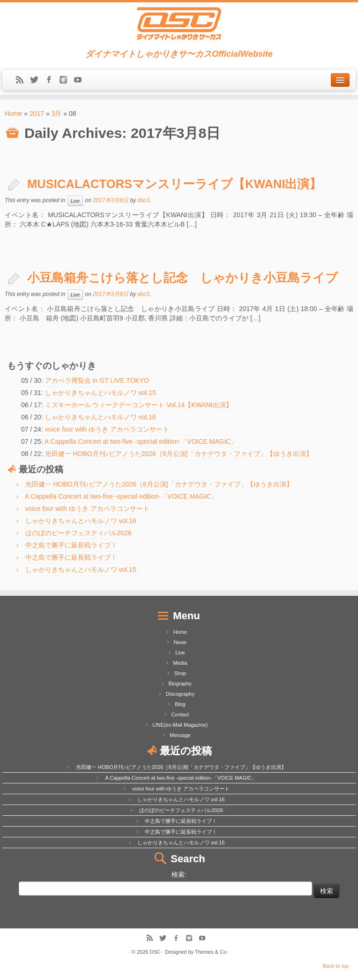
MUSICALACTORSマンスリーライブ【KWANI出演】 (175, 184)
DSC (155, 952)
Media (180, 663)
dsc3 (143, 200)
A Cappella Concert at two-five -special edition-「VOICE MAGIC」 (141, 441)
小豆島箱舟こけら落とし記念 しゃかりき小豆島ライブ (183, 278)
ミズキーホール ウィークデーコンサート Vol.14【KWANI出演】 (139, 405)
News (180, 642)
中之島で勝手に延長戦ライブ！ (71, 545)
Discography (180, 694)
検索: (179, 874)
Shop (180, 673)
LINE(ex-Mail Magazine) (180, 725)
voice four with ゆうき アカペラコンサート (107, 429)
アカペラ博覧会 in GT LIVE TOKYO (97, 380)
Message (180, 735)
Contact (180, 714)
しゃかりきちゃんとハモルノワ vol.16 (101, 417)
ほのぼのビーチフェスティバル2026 (78, 533)
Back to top (336, 966)
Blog (180, 704)
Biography (180, 684)
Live (75, 201)
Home (13, 114)
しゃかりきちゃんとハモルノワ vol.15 (101, 393)
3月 (57, 114)
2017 (37, 114)
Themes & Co (211, 952)
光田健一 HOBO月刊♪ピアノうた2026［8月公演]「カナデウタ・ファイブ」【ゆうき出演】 (179, 454)
